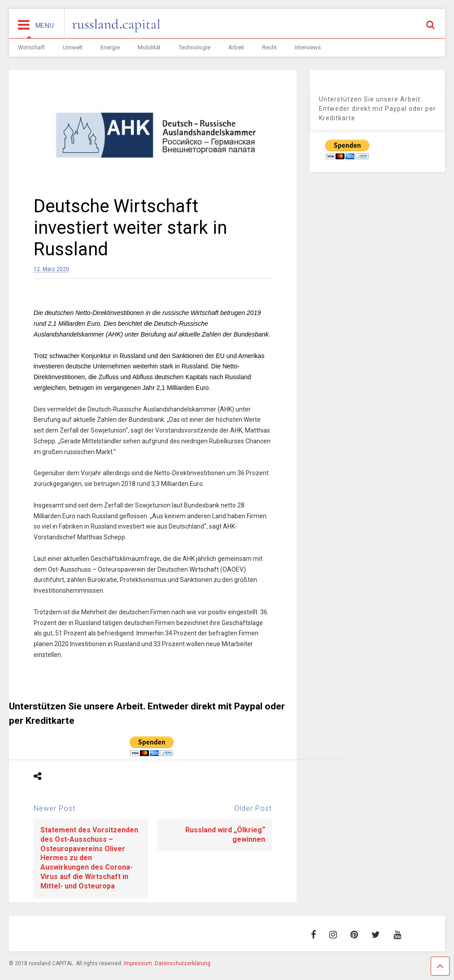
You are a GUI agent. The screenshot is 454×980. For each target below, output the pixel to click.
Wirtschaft (31, 47)
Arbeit (236, 47)
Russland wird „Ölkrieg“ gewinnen (225, 835)
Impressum (138, 963)
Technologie (194, 47)
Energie (110, 47)
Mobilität (149, 47)
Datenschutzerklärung (183, 963)
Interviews (308, 47)
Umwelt (73, 47)
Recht (269, 47)
